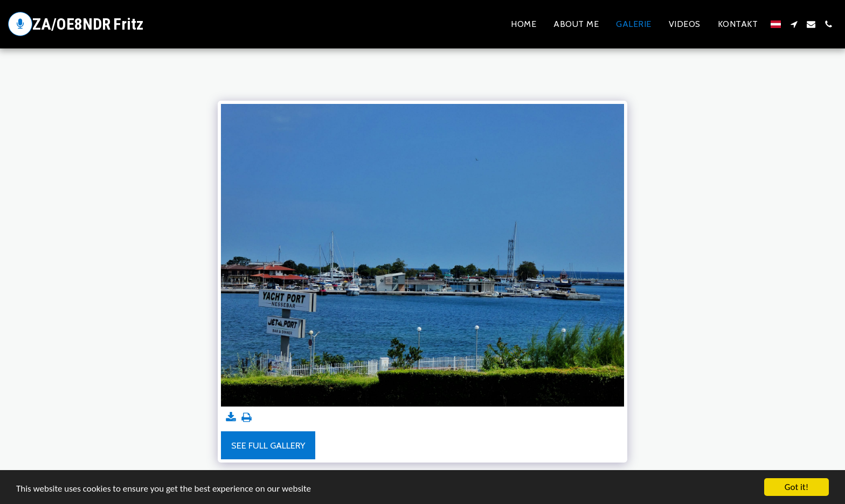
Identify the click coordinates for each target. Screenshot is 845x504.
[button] (794, 24)
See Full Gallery (268, 445)
